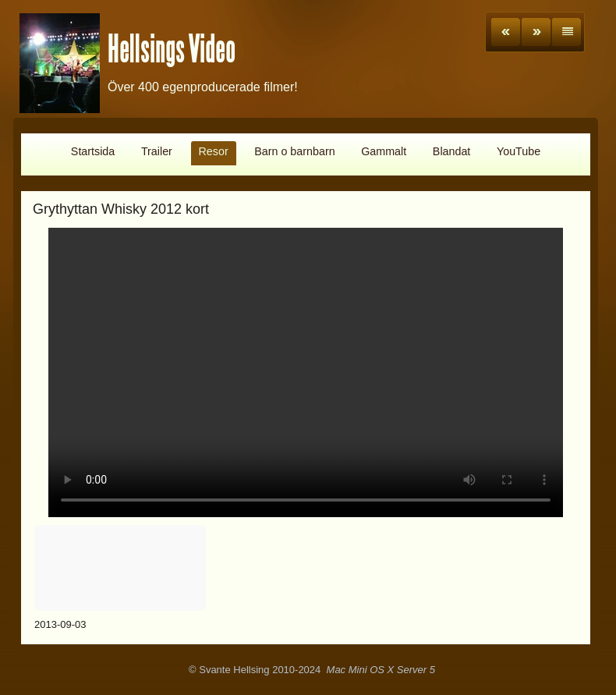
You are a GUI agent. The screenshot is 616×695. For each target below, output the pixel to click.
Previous (506, 32)
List (566, 32)
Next (536, 32)
